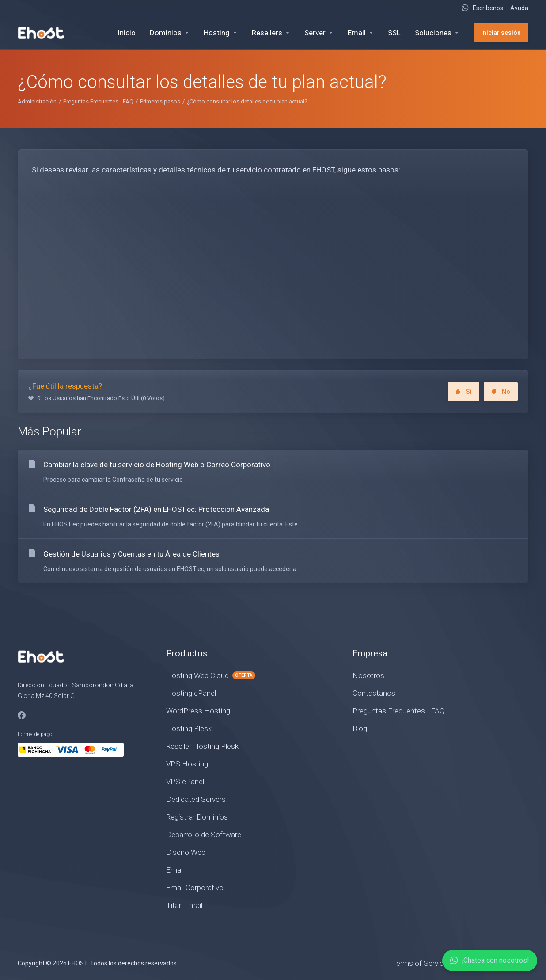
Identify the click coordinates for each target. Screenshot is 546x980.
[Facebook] (22, 716)
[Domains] (170, 33)
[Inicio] (127, 33)
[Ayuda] (518, 8)
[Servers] (319, 33)
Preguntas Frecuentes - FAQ (98, 101)
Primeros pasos (160, 101)
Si (464, 392)
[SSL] (394, 33)
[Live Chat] (482, 8)
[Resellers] (271, 33)
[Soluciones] (437, 33)
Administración (37, 101)
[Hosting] (221, 33)
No (501, 392)
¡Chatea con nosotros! (490, 961)
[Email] (361, 33)
